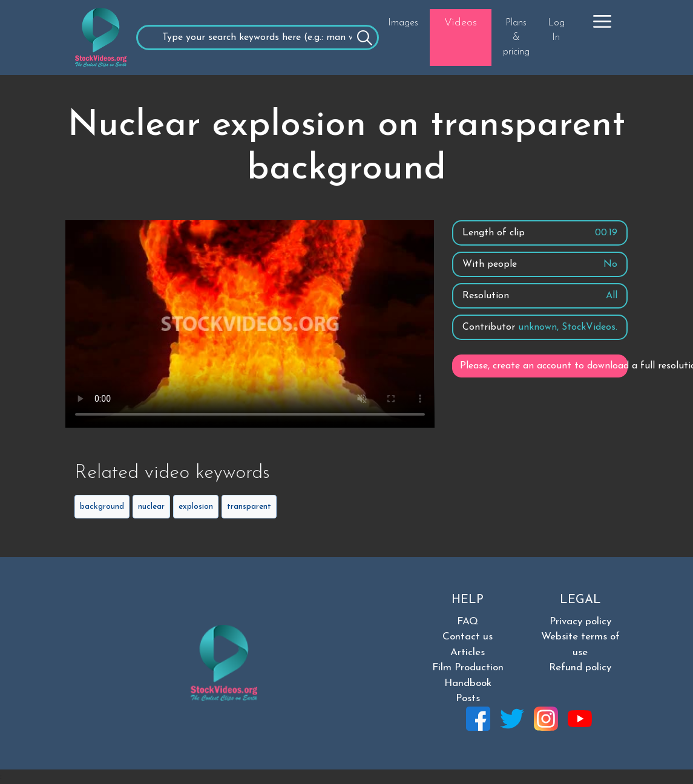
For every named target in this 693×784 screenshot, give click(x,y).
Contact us (468, 637)
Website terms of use (580, 645)
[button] (602, 21)
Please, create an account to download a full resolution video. (544, 366)
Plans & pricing (516, 38)
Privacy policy (580, 622)
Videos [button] (461, 23)
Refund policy (580, 668)
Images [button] (403, 23)
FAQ (468, 622)
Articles (468, 652)
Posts (468, 698)
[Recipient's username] (258, 38)
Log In (556, 30)
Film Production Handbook (468, 675)
